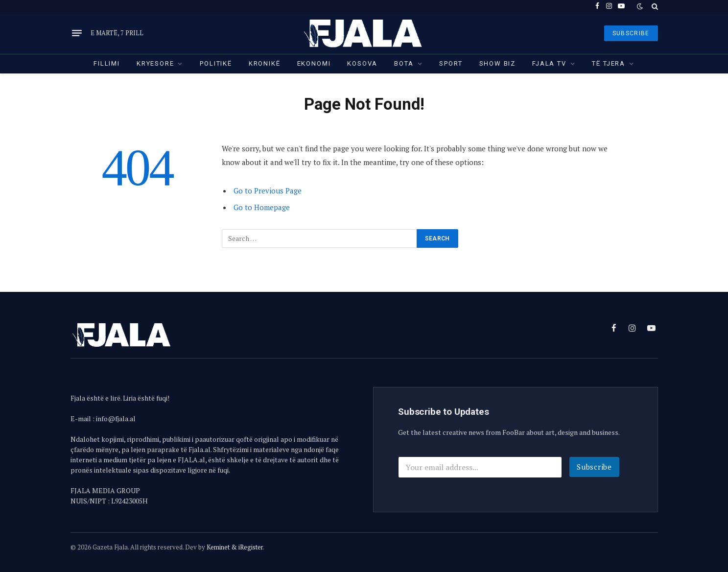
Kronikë (265, 63)
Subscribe (594, 467)
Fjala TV (549, 63)
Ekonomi (314, 63)
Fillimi (107, 63)
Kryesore (155, 63)
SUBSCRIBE (631, 33)
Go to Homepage (262, 207)
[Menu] (77, 33)
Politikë (216, 63)
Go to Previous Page (268, 191)
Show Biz (498, 63)
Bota (404, 63)
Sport (451, 63)
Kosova (362, 63)
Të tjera (609, 63)
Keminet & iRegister (235, 547)
